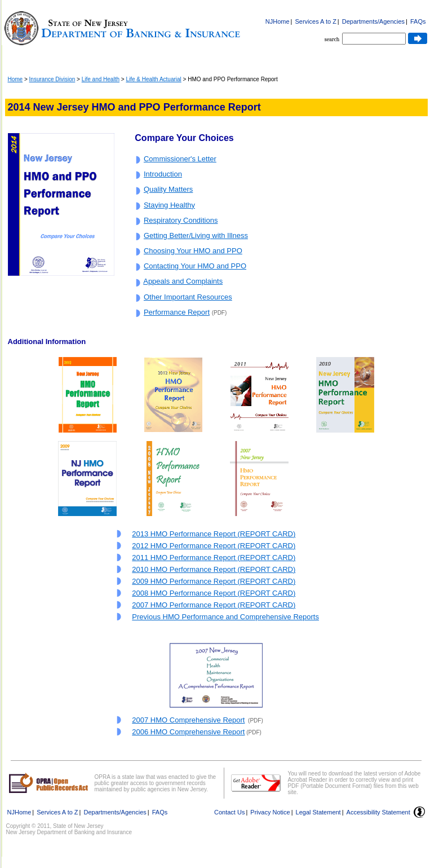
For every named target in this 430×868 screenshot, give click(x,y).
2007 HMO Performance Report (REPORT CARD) (214, 605)
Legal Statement (318, 812)
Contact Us (229, 812)
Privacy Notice (270, 812)
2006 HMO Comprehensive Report (188, 732)
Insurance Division (52, 79)
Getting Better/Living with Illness (196, 235)
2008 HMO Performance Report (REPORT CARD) (214, 593)
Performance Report (177, 312)
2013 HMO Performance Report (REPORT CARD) (214, 534)
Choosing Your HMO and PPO (193, 251)
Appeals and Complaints (183, 281)
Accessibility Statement (378, 812)
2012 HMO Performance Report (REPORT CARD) (214, 546)
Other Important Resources (188, 297)
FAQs (418, 21)
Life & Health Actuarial (153, 79)
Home (15, 79)
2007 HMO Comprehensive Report (188, 720)
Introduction (163, 174)
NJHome (278, 21)
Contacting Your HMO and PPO (195, 266)
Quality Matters (168, 189)
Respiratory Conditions (181, 220)
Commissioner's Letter (180, 159)
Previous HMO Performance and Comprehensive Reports (225, 617)
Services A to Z (315, 21)
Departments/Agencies (373, 21)
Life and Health (101, 79)
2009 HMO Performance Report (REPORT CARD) (214, 581)
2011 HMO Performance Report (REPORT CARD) (214, 558)
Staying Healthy (169, 205)
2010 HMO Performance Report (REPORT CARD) (214, 569)
